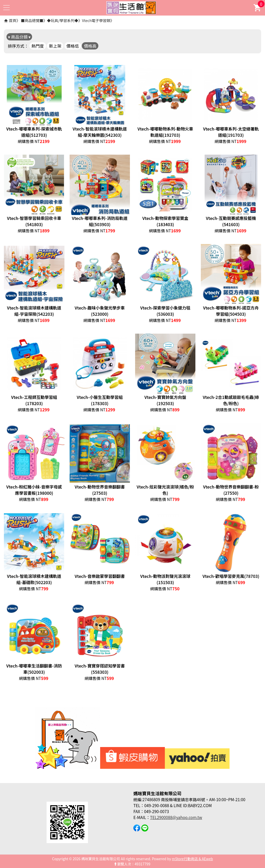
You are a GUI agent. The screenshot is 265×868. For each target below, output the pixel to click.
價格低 (73, 46)
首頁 (13, 20)
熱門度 (38, 46)
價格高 (90, 46)
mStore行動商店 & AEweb (192, 859)
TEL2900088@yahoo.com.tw (176, 817)
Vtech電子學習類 (96, 20)
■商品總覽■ (32, 20)
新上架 (55, 46)
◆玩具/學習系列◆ (62, 20)
